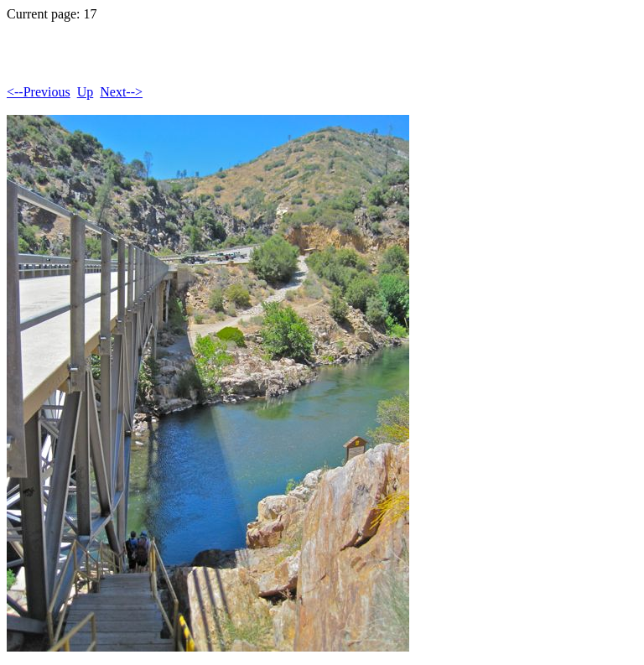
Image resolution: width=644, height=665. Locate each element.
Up (86, 92)
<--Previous (39, 92)
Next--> (121, 92)
